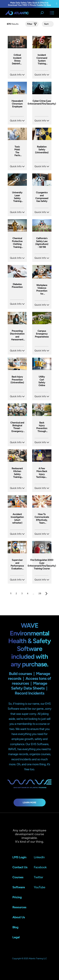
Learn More (29, 802)
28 (40, 594)
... (33, 594)
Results (13, 24)
